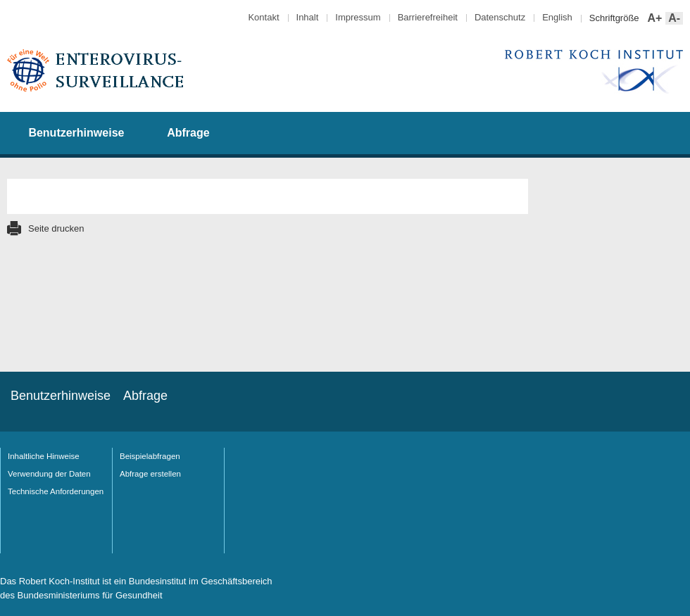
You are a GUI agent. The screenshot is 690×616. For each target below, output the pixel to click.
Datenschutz (500, 17)
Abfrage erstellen (150, 474)
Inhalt (308, 17)
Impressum (358, 17)
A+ (654, 19)
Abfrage (188, 133)
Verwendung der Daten (49, 474)
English (557, 17)
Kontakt (263, 17)
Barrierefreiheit (428, 17)
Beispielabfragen (150, 456)
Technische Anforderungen (56, 491)
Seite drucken (56, 228)
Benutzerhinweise (76, 133)
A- (673, 19)
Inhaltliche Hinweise (44, 456)
